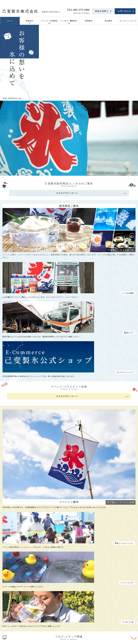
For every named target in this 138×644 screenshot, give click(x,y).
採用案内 (89, 21)
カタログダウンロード (67, 193)
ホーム (10, 21)
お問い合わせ (124, 11)
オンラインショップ (128, 21)
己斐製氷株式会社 (21, 11)
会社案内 (108, 21)
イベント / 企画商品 (49, 21)
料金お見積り (102, 11)
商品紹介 (30, 21)
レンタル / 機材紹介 (69, 21)
